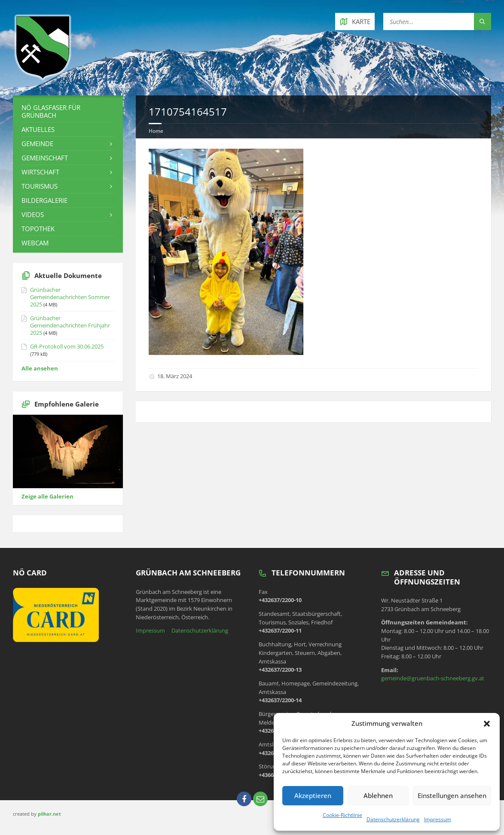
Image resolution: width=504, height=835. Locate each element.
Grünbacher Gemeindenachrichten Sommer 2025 (70, 297)
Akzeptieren (313, 795)
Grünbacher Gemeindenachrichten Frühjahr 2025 (70, 325)
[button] (487, 724)
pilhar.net (49, 814)
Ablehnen (378, 795)
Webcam (35, 243)
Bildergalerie (44, 200)
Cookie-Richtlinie (342, 815)
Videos (33, 214)
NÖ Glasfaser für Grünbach (51, 111)
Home (156, 131)
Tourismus (40, 186)
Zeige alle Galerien (47, 496)
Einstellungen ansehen (452, 795)
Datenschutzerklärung (393, 819)
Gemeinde (37, 144)
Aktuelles (38, 129)
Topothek (38, 229)
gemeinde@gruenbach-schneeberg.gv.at (433, 678)
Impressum (438, 819)
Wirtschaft (40, 172)
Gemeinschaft (45, 158)
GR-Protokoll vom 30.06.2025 (67, 346)
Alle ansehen (40, 368)
